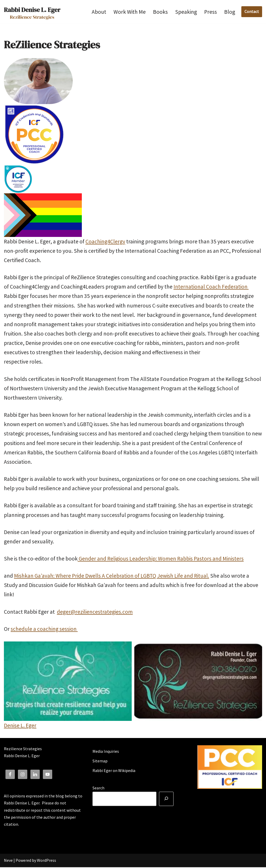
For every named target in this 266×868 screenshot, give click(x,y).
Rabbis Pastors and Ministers (210, 559)
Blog (230, 12)
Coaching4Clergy (105, 241)
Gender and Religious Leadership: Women (127, 559)
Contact (252, 11)
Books (160, 12)
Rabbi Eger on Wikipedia (114, 771)
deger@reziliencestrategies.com (95, 613)
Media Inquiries (106, 752)
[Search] (166, 800)
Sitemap (100, 762)
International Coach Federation (211, 287)
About (99, 12)
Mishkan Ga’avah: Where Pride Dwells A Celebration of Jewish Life (99, 576)
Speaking (186, 12)
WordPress (46, 861)
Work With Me (130, 12)
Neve (8, 861)
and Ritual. (197, 576)
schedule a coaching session (44, 630)
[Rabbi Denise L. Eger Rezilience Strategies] (32, 12)
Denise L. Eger (20, 726)
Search (98, 789)
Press (211, 12)
